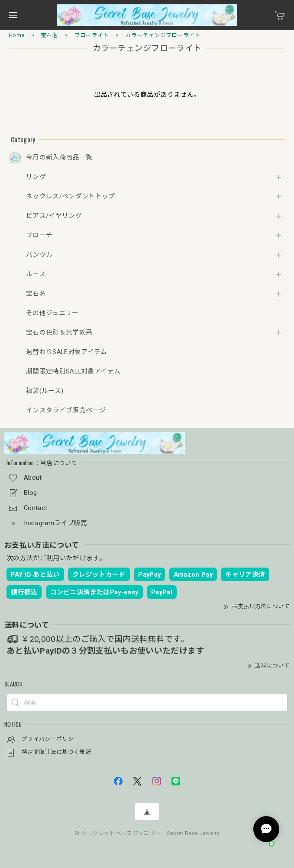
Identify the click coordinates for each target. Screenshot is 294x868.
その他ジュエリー (52, 313)
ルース (36, 274)
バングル (39, 255)
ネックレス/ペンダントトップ (71, 196)
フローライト (92, 35)
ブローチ (39, 235)
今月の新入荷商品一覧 (59, 158)
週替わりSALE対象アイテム (67, 352)
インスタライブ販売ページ (66, 410)
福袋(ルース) (45, 391)
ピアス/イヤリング (54, 216)
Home (16, 35)
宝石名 (49, 35)
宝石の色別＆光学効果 (59, 333)
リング (36, 177)
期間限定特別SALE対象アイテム (73, 372)
